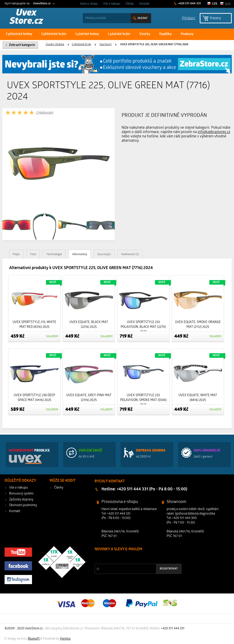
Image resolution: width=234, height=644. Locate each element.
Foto (33, 254)
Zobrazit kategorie (22, 45)
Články (130, 4)
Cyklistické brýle (54, 34)
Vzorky (145, 34)
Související (104, 254)
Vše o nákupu (112, 4)
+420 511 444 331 (189, 4)
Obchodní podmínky (23, 505)
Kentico (65, 639)
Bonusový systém (21, 494)
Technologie (54, 254)
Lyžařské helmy (87, 34)
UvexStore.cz (42, 4)
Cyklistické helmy (19, 34)
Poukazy (187, 34)
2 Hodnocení (45, 113)
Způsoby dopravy (21, 500)
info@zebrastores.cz (214, 132)
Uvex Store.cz (26, 17)
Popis (16, 254)
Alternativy (80, 254)
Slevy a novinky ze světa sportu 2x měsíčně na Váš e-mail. (134, 558)
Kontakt (144, 4)
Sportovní (105, 45)
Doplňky (165, 34)
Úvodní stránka (55, 45)
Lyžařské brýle (119, 34)
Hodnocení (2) (130, 254)
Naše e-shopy (89, 4)
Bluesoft (34, 639)
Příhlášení (189, 18)
